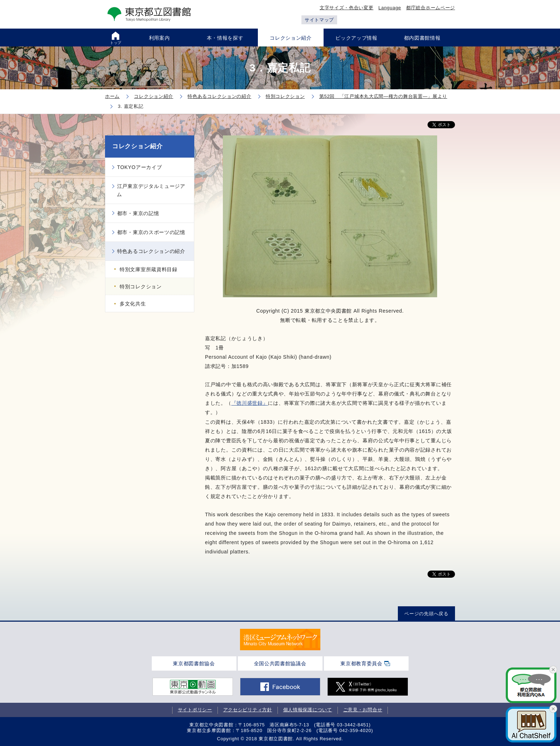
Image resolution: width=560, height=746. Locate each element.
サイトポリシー (195, 710)
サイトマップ (319, 20)
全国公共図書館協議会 (280, 663)
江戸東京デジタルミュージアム (151, 190)
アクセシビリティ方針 (248, 710)
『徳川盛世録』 (250, 403)
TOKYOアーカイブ (140, 167)
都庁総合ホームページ (431, 8)
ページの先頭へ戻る (426, 614)
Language (390, 8)
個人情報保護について (308, 710)
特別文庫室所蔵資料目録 (149, 269)
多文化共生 (133, 304)
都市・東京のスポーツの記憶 (151, 232)
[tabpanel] (280, 640)
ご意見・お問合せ (363, 710)
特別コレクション (141, 287)
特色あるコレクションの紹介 (151, 251)
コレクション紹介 (137, 146)
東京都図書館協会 (194, 663)
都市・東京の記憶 (138, 213)
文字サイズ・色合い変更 (347, 8)
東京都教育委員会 (361, 663)
